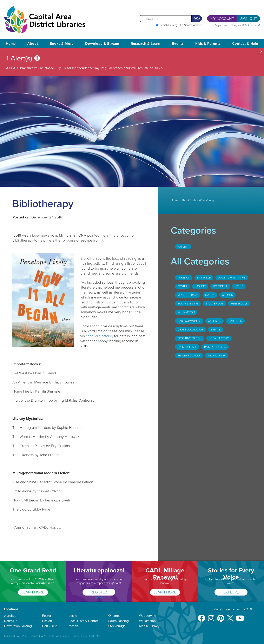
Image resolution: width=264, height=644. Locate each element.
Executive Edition (190, 338)
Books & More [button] (62, 44)
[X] (230, 616)
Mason (210, 295)
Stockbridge (214, 304)
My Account (222, 19)
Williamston (186, 312)
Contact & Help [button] (245, 44)
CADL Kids (214, 321)
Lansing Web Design (58, 636)
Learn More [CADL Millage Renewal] (165, 592)
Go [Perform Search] (197, 19)
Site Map (96, 636)
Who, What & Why (203, 201)
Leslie (239, 286)
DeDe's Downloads (190, 330)
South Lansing (188, 304)
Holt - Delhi (50, 626)
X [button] (261, 52)
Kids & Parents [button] (208, 44)
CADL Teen (235, 321)
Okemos (227, 295)
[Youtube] (240, 616)
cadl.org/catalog (100, 336)
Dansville (204, 278)
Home (11, 44)
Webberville (239, 304)
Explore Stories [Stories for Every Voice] (231, 593)
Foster (182, 286)
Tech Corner (217, 356)
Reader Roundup (189, 356)
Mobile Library (188, 295)
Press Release (187, 347)
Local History (219, 338)
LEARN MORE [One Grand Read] (33, 592)
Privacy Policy (80, 636)
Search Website (193, 25)
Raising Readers (215, 347)
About (185, 201)
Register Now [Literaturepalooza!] (99, 593)
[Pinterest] (221, 616)
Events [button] (178, 44)
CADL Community (189, 321)
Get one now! (252, 25)
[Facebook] (201, 616)
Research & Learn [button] (146, 44)
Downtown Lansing (232, 278)
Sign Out (249, 19)
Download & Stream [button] (102, 44)
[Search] (165, 19)
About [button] (33, 44)
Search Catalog (169, 25)
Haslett (183, 247)
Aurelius (184, 278)
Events (216, 330)
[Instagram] (211, 616)
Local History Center (83, 621)
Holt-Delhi (220, 286)
